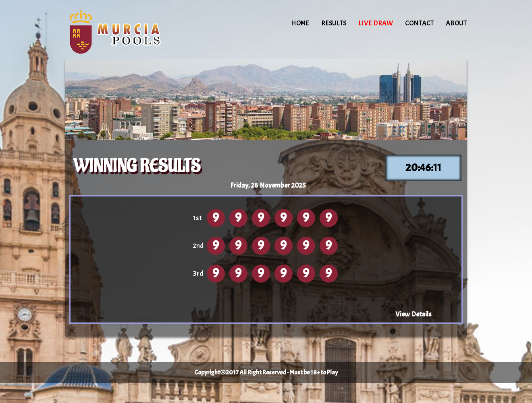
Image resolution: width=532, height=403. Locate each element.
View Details (414, 314)
